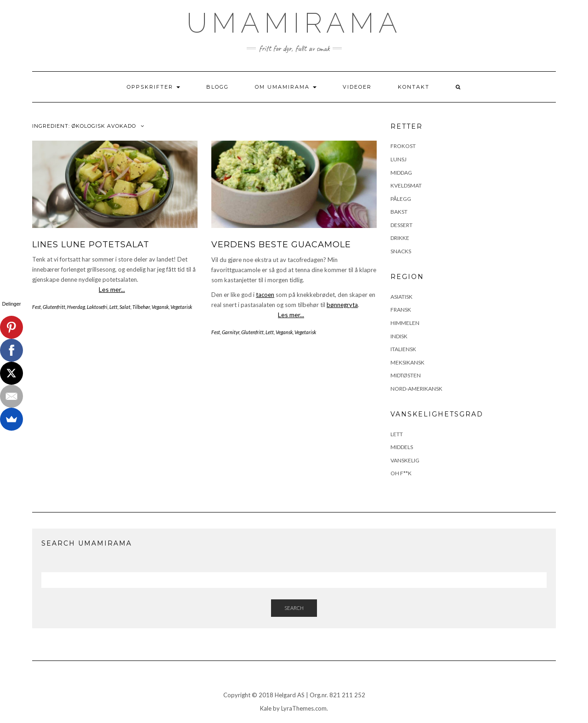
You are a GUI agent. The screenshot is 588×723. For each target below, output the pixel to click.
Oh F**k (401, 473)
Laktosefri (97, 307)
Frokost (403, 146)
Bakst (399, 212)
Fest (37, 307)
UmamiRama (294, 23)
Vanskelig (405, 460)
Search (294, 608)
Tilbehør (141, 307)
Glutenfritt (54, 307)
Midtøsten (406, 375)
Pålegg (401, 199)
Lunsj (399, 159)
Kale (266, 708)
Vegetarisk (181, 307)
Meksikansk (407, 362)
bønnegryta (342, 305)
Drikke (400, 238)
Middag (401, 173)
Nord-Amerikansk (416, 389)
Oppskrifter (153, 87)
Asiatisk (401, 297)
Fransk (401, 310)
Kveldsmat (406, 185)
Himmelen (405, 323)
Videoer (357, 87)
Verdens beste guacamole (281, 245)
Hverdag (76, 307)
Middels (402, 447)
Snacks (401, 251)
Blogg (218, 87)
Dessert (401, 225)
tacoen (265, 295)
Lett (113, 307)
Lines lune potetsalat (91, 245)
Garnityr (231, 332)
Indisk (399, 336)
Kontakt (414, 87)
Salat (125, 307)
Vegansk (160, 307)
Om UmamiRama (286, 87)
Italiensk (403, 349)
